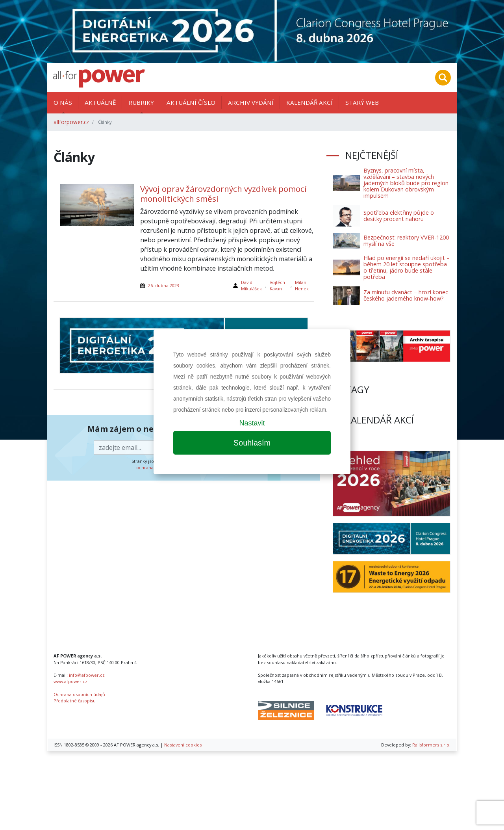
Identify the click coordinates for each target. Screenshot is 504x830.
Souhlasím (252, 443)
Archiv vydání (251, 102)
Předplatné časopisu (75, 701)
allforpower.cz (71, 122)
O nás (63, 102)
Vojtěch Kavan (277, 285)
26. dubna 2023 (164, 285)
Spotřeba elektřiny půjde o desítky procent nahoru (399, 216)
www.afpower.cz (70, 681)
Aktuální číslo (191, 102)
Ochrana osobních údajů (79, 694)
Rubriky (141, 102)
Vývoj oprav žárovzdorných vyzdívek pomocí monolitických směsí (223, 194)
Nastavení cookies (183, 745)
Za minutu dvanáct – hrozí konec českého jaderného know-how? (406, 295)
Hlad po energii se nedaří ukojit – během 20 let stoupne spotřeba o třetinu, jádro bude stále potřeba (407, 267)
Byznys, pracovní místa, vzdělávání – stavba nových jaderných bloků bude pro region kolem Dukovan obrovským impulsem (406, 183)
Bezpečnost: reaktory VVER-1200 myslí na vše (406, 240)
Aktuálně (100, 102)
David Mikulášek (251, 285)
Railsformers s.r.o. (431, 745)
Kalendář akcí (309, 102)
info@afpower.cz (87, 675)
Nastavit (252, 423)
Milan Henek (302, 285)
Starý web (362, 102)
